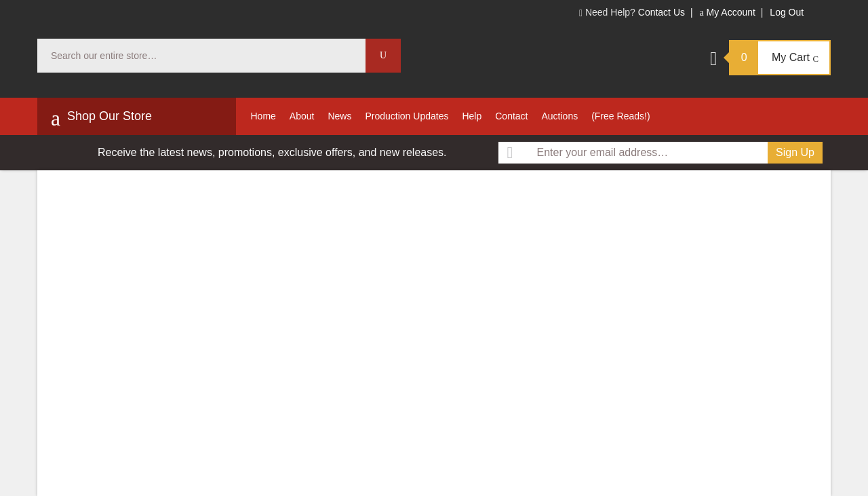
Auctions (559, 116)
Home (263, 116)
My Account (727, 12)
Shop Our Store (101, 118)
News (339, 116)
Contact (511, 116)
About (302, 116)
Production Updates (407, 116)
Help (472, 116)
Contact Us (662, 12)
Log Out (787, 12)
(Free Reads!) (620, 116)
